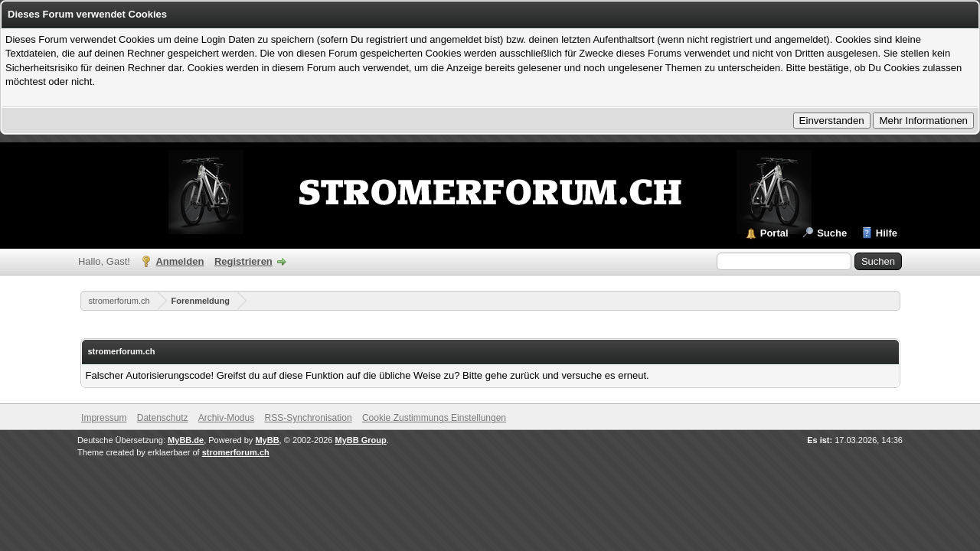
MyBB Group (361, 440)
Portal (774, 233)
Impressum (104, 418)
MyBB (267, 440)
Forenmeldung (201, 301)
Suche (832, 233)
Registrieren (243, 261)
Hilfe (887, 233)
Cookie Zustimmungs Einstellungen (434, 418)
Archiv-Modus (226, 418)
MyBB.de (186, 440)
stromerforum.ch (119, 301)
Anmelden (180, 261)
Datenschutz (163, 418)
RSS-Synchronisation (309, 418)
